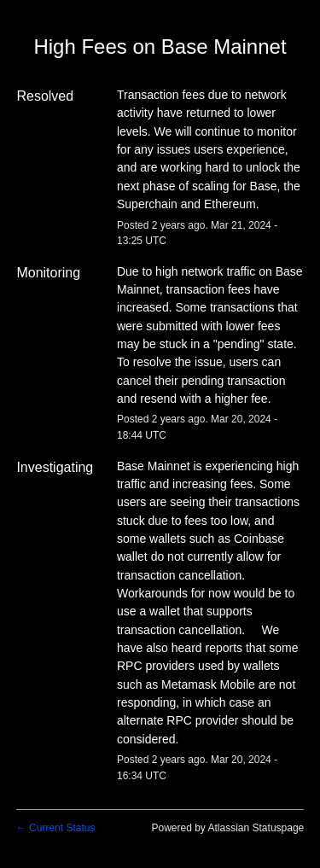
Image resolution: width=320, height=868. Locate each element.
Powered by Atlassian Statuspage (227, 828)
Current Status (56, 828)
